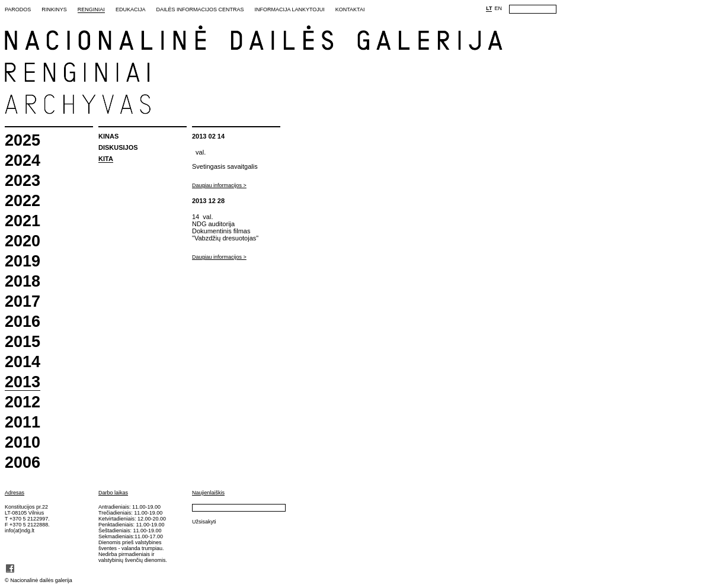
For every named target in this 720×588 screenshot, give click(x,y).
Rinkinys (54, 9)
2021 (23, 221)
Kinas (108, 136)
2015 (23, 342)
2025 (23, 141)
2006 (23, 463)
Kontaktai (350, 9)
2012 (23, 402)
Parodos (18, 9)
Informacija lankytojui (289, 9)
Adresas (15, 493)
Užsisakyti (204, 522)
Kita (106, 159)
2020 (23, 241)
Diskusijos (118, 147)
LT (489, 8)
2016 (23, 322)
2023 (23, 181)
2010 (23, 443)
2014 (23, 362)
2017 (23, 302)
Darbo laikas (113, 493)
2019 (23, 261)
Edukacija (131, 9)
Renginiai (91, 9)
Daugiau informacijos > (219, 185)
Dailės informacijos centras (200, 9)
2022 (23, 201)
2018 (23, 282)
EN (498, 8)
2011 (23, 422)
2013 (23, 383)
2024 (23, 161)
